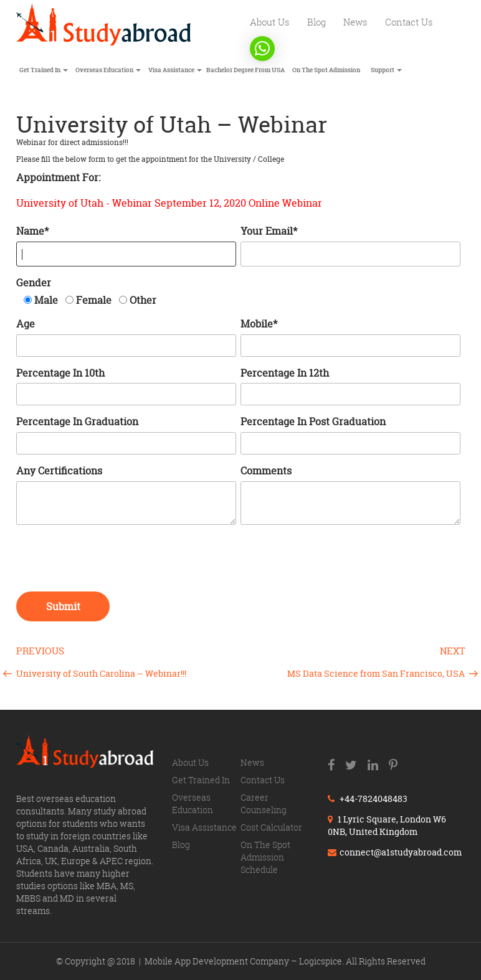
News (355, 22)
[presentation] (111, 561)
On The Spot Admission (326, 70)
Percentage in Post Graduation (313, 422)
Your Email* (269, 231)
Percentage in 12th (285, 373)
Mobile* (259, 324)
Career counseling (264, 803)
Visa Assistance (175, 70)
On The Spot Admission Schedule (265, 857)
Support (386, 70)
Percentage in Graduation (77, 422)
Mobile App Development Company (218, 961)
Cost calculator (271, 827)
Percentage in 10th (60, 373)
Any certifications (59, 471)
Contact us (409, 22)
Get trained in (44, 70)
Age (26, 324)
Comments (266, 471)
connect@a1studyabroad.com (395, 852)
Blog (317, 22)
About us (270, 22)
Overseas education (108, 70)
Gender (34, 283)
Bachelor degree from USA (245, 70)
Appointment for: (58, 177)
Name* (32, 231)
